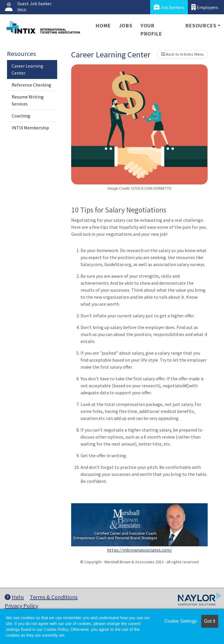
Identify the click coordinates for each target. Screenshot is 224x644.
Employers (205, 7)
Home (103, 25)
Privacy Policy (21, 606)
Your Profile (151, 30)
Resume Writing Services (28, 100)
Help (14, 597)
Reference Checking (32, 85)
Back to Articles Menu (182, 54)
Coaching (21, 116)
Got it (210, 621)
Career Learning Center (28, 69)
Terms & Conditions (54, 597)
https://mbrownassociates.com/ (140, 550)
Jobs (126, 25)
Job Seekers (169, 7)
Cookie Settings (181, 621)
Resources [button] (201, 25)
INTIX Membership (30, 128)
